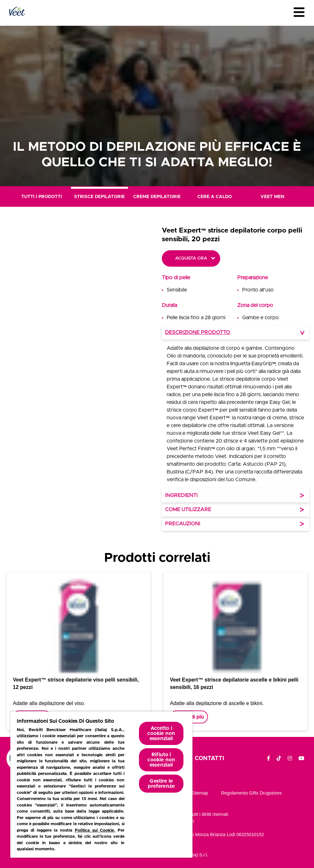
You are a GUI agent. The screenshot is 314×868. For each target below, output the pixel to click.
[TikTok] (279, 758)
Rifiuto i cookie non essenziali (161, 760)
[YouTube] (301, 758)
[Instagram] (290, 758)
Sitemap (200, 793)
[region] (101, 784)
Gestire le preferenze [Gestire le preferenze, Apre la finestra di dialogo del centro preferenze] (161, 784)
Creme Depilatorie (157, 197)
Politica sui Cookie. (95, 830)
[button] (113, 378)
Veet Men (272, 197)
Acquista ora (191, 258)
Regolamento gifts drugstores (251, 793)
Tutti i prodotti (42, 197)
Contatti (209, 758)
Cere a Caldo (215, 197)
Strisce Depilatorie (99, 197)
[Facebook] (269, 758)
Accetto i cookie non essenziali (161, 733)
